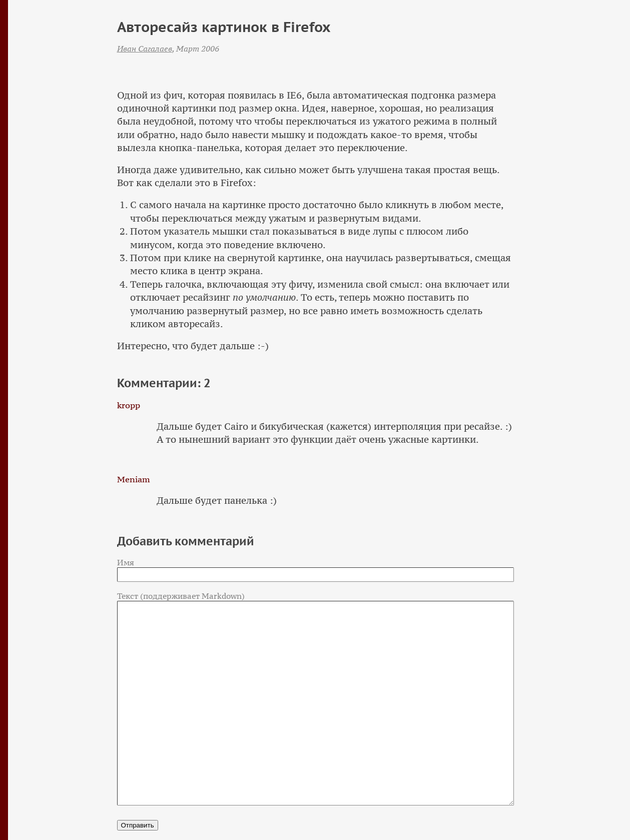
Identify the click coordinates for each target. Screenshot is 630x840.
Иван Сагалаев (145, 49)
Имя (126, 562)
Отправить (138, 825)
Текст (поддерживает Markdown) (181, 596)
